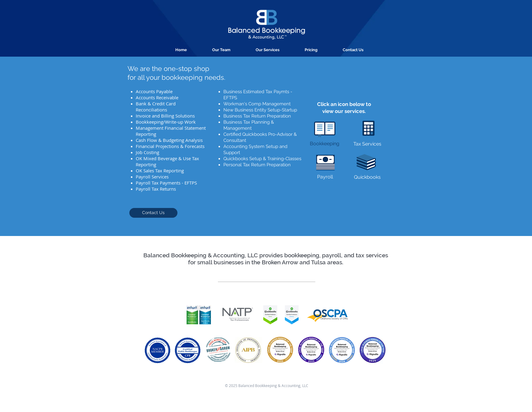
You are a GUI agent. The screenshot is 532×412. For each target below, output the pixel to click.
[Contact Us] (153, 213)
